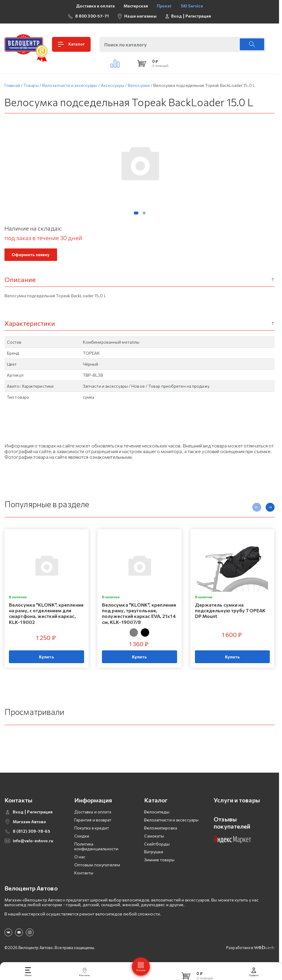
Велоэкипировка (161, 828)
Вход (177, 16)
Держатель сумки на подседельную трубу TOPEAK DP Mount (230, 610)
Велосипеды (157, 812)
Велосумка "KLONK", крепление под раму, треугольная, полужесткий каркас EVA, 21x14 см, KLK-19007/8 (139, 613)
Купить (47, 657)
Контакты (84, 873)
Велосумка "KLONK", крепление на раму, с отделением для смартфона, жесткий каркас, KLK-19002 (46, 613)
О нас (80, 857)
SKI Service (192, 6)
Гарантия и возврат (93, 820)
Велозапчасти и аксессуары (171, 820)
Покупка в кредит (92, 828)
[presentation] (257, 507)
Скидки (82, 836)
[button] (136, 213)
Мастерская (136, 6)
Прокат (164, 6)
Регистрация (198, 16)
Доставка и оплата (95, 6)
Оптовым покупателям (97, 865)
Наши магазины (140, 16)
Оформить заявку (31, 255)
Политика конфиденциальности (96, 846)
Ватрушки (154, 852)
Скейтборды (157, 844)
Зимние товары (159, 860)
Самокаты (154, 836)
